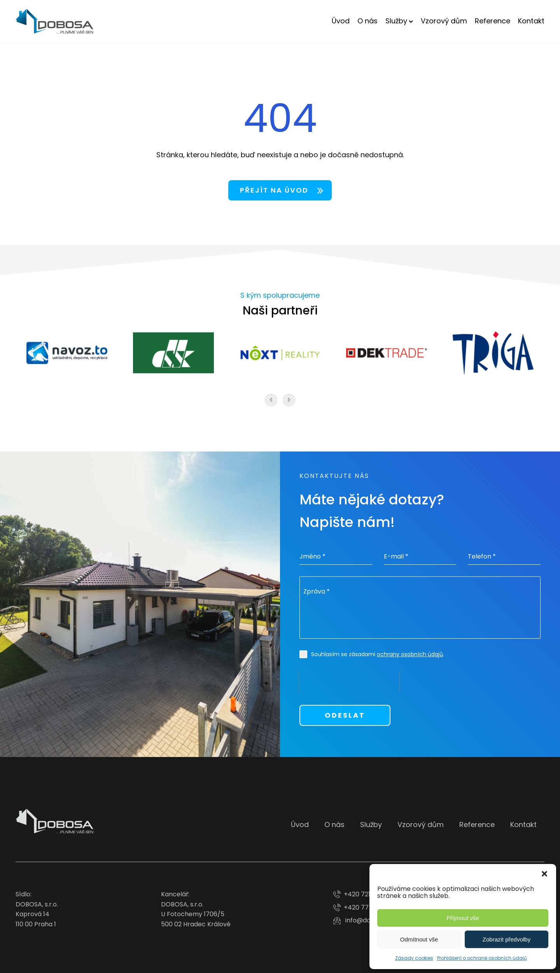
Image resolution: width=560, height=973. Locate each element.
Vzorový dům (444, 21)
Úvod (341, 21)
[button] (544, 874)
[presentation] (349, 681)
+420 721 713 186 (368, 894)
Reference (493, 21)
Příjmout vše (463, 918)
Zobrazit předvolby (507, 939)
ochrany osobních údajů (410, 654)
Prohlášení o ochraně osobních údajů (482, 958)
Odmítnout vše (419, 939)
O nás (367, 21)
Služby (399, 21)
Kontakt (531, 21)
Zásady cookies (414, 958)
